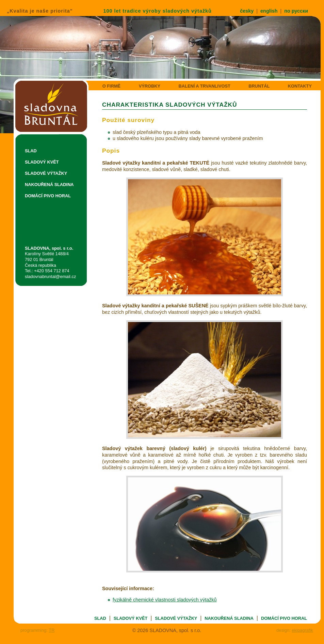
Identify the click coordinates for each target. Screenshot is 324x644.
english (269, 11)
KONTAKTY (300, 86)
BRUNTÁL (259, 86)
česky (247, 11)
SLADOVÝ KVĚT (42, 162)
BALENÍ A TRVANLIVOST (205, 86)
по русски (296, 11)
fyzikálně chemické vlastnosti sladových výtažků (165, 600)
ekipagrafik (302, 630)
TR (52, 630)
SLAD (31, 151)
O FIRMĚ (111, 86)
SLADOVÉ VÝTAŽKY (46, 173)
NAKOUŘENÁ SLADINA (49, 185)
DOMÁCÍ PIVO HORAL (48, 196)
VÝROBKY (150, 86)
